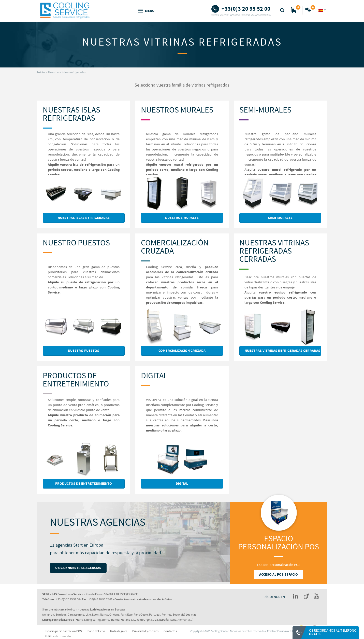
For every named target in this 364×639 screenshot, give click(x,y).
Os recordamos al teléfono (333, 633)
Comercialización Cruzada (175, 247)
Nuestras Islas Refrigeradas (71, 114)
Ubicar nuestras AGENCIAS (78, 568)
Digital (154, 376)
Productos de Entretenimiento (76, 380)
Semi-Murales (265, 110)
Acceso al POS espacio (279, 575)
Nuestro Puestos (76, 243)
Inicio (41, 72)
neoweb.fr (288, 631)
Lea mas (191, 615)
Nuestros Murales (177, 110)
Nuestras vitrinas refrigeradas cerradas (274, 251)
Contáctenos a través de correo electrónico (143, 599)
